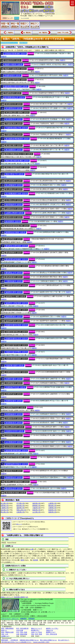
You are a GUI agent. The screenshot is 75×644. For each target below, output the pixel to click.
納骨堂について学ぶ (52, 629)
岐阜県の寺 (20, 506)
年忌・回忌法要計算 (22, 629)
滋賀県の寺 (20, 508)
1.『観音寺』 (10, 33)
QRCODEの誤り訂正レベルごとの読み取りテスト (16, 642)
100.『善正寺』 (43, 33)
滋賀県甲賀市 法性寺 (14, 321)
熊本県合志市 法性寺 (14, 489)
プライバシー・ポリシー (10, 619)
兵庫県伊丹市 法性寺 (14, 419)
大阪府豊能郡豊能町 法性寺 (16, 359)
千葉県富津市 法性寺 (14, 124)
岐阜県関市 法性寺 (13, 221)
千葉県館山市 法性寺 (14, 135)
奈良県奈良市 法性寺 (14, 423)
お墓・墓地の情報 (22, 634)
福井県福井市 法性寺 (14, 205)
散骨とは (4, 630)
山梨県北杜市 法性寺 (14, 209)
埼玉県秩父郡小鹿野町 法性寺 (17, 113)
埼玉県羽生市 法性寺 (14, 108)
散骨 (22, 560)
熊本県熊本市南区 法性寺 (15, 493)
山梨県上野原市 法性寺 (15, 213)
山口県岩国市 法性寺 (14, 446)
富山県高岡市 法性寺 (14, 181)
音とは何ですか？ (64, 640)
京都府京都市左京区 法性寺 (16, 339)
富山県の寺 (4, 503)
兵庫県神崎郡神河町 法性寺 (16, 372)
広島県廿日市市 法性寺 (15, 431)
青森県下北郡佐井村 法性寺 (15, 69)
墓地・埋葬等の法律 (7, 632)
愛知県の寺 (52, 506)
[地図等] (4, 57)
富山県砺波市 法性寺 (14, 185)
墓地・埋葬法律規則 (7, 629)
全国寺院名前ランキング (9, 43)
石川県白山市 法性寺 (14, 200)
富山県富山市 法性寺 (14, 189)
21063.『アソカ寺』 (63, 33)
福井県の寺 (36, 503)
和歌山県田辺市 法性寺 (15, 427)
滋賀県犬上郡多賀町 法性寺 (16, 303)
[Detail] (31, 53)
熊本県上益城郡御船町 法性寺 (17, 482)
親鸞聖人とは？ (51, 632)
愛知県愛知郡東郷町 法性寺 (16, 259)
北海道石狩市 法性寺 (12, 60)
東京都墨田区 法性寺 (14, 150)
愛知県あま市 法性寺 (14, 273)
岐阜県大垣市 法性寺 (14, 217)
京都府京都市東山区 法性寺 (16, 332)
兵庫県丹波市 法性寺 (14, 394)
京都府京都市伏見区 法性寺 (16, 325)
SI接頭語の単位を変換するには (29, 640)
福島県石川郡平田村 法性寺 (15, 80)
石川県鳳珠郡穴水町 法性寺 (16, 194)
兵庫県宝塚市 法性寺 (14, 401)
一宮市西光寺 (14, 640)
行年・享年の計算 (51, 634)
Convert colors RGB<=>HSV (41, 642)
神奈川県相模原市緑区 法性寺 (17, 167)
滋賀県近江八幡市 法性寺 (15, 296)
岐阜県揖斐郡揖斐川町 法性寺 (17, 226)
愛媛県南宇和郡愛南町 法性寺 (17, 457)
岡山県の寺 (4, 512)
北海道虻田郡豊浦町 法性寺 (15, 54)
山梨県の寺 (52, 503)
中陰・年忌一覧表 (37, 634)
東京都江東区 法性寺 (14, 145)
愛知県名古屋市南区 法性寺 (16, 266)
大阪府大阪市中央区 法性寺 (16, 345)
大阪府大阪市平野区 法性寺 (16, 352)
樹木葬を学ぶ (35, 630)
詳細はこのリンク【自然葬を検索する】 (15, 597)
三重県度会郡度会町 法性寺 (16, 286)
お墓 (32, 549)
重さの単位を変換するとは (48, 640)
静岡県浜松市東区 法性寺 (15, 232)
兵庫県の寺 (52, 508)
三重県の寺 (4, 508)
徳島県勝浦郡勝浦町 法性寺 (16, 451)
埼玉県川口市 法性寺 (14, 104)
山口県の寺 (36, 512)
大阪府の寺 (36, 508)
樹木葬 (36, 560)
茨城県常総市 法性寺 (12, 93)
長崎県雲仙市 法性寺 (14, 478)
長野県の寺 (4, 506)
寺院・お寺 (5, 634)
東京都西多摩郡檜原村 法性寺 (17, 139)
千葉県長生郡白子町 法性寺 (16, 128)
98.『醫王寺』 (27, 33)
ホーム (17, 18)
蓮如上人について (37, 629)
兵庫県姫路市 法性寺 (14, 383)
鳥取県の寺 (36, 510)
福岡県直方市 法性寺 (14, 471)
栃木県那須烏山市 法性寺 (14, 97)
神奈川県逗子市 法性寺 (15, 174)
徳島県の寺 (52, 512)
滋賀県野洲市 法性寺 (14, 317)
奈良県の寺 (4, 510)
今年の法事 (20, 630)
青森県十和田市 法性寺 (13, 65)
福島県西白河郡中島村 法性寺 (16, 86)
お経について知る (37, 632)
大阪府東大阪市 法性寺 (15, 365)
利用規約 (32, 619)
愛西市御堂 (5, 640)
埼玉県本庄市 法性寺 (14, 119)
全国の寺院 (23, 43)
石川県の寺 (20, 503)
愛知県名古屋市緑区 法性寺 (16, 246)
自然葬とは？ (5, 636)
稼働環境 (23, 619)
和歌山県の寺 (21, 510)
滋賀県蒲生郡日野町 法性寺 (16, 310)
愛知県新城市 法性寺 (14, 277)
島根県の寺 (52, 510)
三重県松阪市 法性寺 (14, 281)
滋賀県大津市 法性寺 (14, 292)
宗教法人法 (49, 630)
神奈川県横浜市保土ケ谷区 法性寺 (19, 154)
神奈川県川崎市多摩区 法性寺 (17, 161)
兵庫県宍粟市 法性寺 (14, 379)
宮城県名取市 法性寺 (12, 76)
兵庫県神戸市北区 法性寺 (15, 387)
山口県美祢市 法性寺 (14, 442)
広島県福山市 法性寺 (14, 435)
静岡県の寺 (36, 506)
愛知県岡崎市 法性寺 (14, 239)
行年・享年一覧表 (22, 632)
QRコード (19, 524)
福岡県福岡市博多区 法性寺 (16, 464)
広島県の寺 (20, 512)
